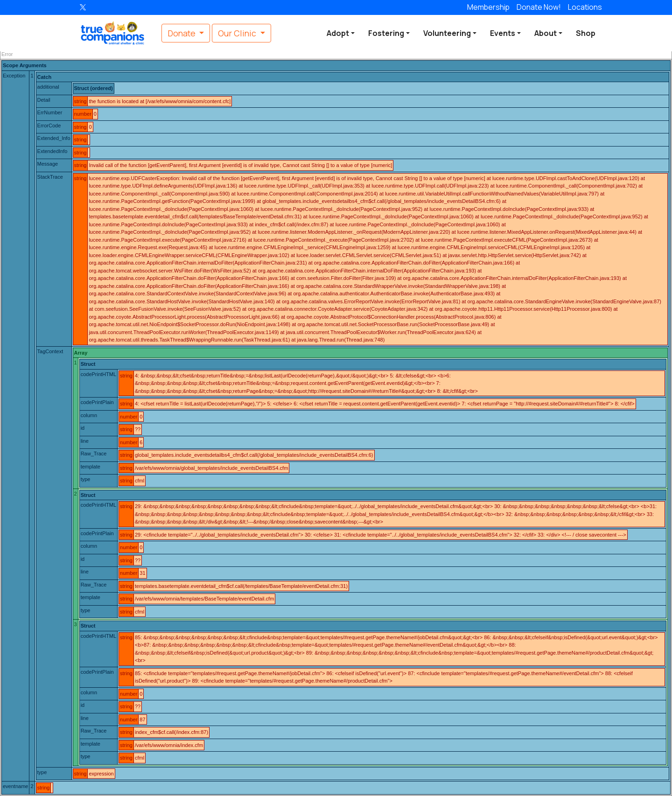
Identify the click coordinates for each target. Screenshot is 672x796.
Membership (488, 7)
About (546, 33)
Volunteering (447, 33)
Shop (586, 33)
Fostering (386, 33)
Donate (539, 7)
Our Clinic (238, 33)
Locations (585, 7)
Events (503, 33)
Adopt (338, 33)
